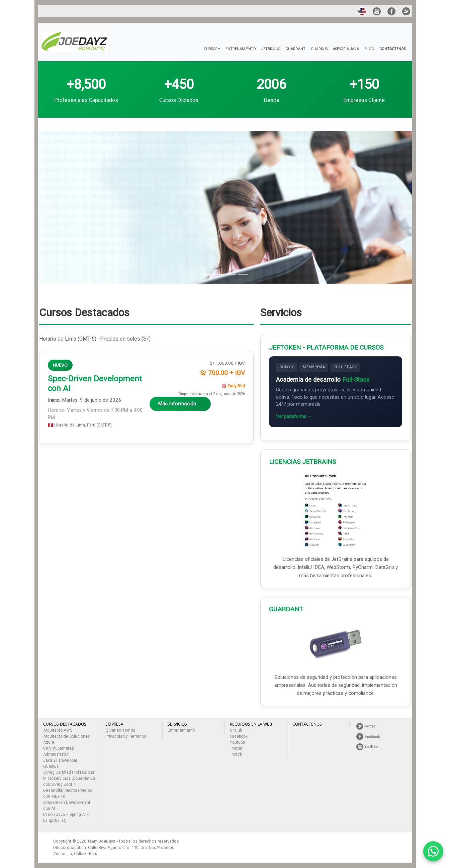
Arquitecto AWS (58, 730)
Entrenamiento (181, 730)
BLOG (369, 49)
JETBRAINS (271, 49)
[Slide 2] (219, 275)
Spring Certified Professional (69, 772)
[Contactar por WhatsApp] (433, 851)
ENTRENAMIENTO (241, 49)
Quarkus (51, 766)
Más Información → (180, 404)
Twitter (236, 748)
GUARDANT (295, 49)
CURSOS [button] (210, 49)
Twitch (236, 754)
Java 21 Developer (60, 760)
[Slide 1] (207, 275)
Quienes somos (120, 730)
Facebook (239, 736)
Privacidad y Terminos (126, 736)
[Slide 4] (243, 275)
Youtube (237, 742)
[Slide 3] (231, 275)
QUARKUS (319, 49)
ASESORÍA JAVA (346, 49)
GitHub (236, 730)
